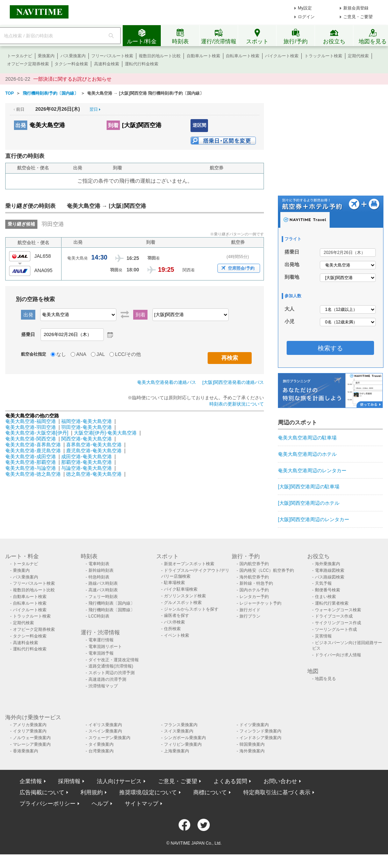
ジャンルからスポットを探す (191, 609)
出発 (21, 125)
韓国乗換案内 (252, 744)
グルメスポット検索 (183, 603)
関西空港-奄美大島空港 (87, 439)
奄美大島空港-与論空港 (31, 468)
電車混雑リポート (105, 647)
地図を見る (325, 679)
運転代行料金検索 (142, 64)
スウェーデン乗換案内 (109, 738)
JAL (101, 354)
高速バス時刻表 (103, 590)
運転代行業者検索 (332, 603)
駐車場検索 (174, 583)
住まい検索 (325, 597)
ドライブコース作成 (334, 616)
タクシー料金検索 (71, 64)
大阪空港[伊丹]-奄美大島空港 (105, 433)
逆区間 (199, 125)
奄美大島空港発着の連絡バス (167, 382)
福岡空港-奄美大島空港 (87, 421)
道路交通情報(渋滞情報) (111, 666)
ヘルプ (100, 804)
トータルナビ (20, 56)
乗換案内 (46, 56)
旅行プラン (250, 616)
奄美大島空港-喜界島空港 (33, 445)
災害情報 (323, 636)
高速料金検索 (107, 64)
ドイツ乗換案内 (254, 725)
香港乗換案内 (26, 751)
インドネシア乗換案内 (260, 738)
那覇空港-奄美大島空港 (87, 462)
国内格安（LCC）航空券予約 (267, 570)
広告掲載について (42, 792)
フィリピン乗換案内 (183, 744)
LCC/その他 (128, 354)
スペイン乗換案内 (105, 731)
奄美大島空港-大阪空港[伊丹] (37, 433)
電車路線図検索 (330, 570)
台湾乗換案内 (101, 751)
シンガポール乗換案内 (185, 738)
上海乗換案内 (177, 751)
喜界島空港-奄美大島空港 (94, 445)
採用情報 (69, 781)
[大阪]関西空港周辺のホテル (309, 503)
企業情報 (31, 781)
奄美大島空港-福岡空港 (31, 421)
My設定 (305, 8)
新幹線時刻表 (101, 570)
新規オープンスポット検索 (189, 564)
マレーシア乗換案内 (32, 744)
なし (61, 354)
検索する (330, 348)
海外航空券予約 (254, 577)
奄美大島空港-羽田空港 (31, 427)
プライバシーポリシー (48, 804)
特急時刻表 (99, 577)
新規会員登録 (356, 8)
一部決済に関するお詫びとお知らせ (72, 79)
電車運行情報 (101, 640)
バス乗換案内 (73, 56)
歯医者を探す (177, 615)
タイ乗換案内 (101, 744)
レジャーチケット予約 (260, 603)
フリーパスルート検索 (112, 56)
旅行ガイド (250, 610)
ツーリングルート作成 (336, 629)
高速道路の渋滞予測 (107, 679)
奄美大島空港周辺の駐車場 (307, 438)
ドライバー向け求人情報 (338, 655)
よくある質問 (230, 781)
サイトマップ (142, 804)
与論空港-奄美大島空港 (87, 468)
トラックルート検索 (323, 56)
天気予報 (323, 583)
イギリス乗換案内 (105, 725)
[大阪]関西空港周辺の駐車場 (309, 487)
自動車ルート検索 (203, 56)
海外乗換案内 (328, 564)
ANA (81, 354)
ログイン (306, 17)
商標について (210, 792)
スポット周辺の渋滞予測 (112, 673)
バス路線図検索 (330, 577)
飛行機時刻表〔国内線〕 (112, 603)
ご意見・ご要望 (358, 17)
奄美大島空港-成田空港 (31, 457)
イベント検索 (177, 635)
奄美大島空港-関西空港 (31, 439)
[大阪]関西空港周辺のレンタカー (314, 519)
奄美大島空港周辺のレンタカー (312, 471)
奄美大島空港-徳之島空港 (33, 474)
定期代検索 (358, 56)
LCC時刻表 (99, 616)
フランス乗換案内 (181, 725)
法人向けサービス (119, 781)
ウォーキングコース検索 (338, 610)
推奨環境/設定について (148, 792)
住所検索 (172, 629)
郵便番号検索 (328, 590)
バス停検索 (174, 622)
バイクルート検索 (282, 56)
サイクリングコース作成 (338, 623)
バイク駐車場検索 (181, 589)
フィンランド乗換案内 (260, 731)
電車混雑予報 (101, 653)
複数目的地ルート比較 (160, 56)
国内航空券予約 (254, 564)
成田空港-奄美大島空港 (87, 457)
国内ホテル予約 (254, 590)
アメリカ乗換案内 (30, 725)
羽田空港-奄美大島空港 (87, 427)
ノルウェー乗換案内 (32, 738)
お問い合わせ (280, 781)
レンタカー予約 (254, 597)
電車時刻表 (99, 564)
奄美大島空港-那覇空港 (31, 462)
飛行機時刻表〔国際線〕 (112, 610)
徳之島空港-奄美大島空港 (94, 474)
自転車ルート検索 (243, 56)
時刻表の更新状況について (237, 404)
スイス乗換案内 (179, 731)
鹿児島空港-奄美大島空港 (94, 451)
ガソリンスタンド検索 (185, 596)
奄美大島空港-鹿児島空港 (33, 451)
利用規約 (92, 792)
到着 (113, 125)
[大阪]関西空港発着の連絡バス (233, 382)
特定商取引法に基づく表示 (277, 792)
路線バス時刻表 (103, 583)
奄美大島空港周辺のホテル (307, 454)
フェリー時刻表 (103, 597)
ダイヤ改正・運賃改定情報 (114, 660)
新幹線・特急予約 (256, 583)
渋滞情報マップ (103, 686)
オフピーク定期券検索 (28, 64)
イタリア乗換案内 (30, 731)
